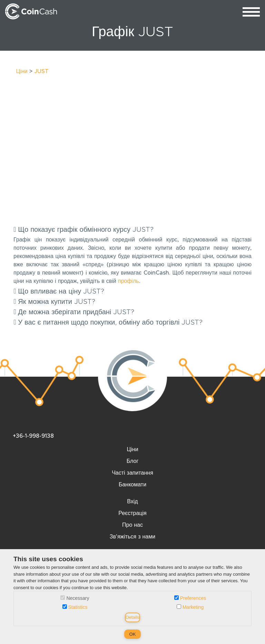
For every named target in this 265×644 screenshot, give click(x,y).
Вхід (132, 502)
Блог (133, 461)
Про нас (132, 525)
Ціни (22, 71)
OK (133, 634)
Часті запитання (132, 473)
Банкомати (132, 485)
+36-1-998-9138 (33, 436)
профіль (129, 281)
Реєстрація (132, 513)
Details (132, 617)
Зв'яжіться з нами (132, 537)
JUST (41, 71)
